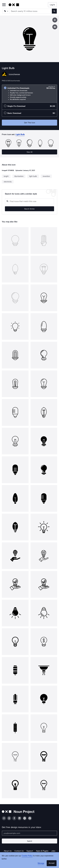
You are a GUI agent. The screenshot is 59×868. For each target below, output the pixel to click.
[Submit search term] (54, 11)
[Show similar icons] (55, 27)
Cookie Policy (27, 856)
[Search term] (31, 11)
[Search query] (29, 201)
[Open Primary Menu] (4, 5)
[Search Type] (6, 11)
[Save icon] (55, 20)
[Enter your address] (29, 833)
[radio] (29, 94)
